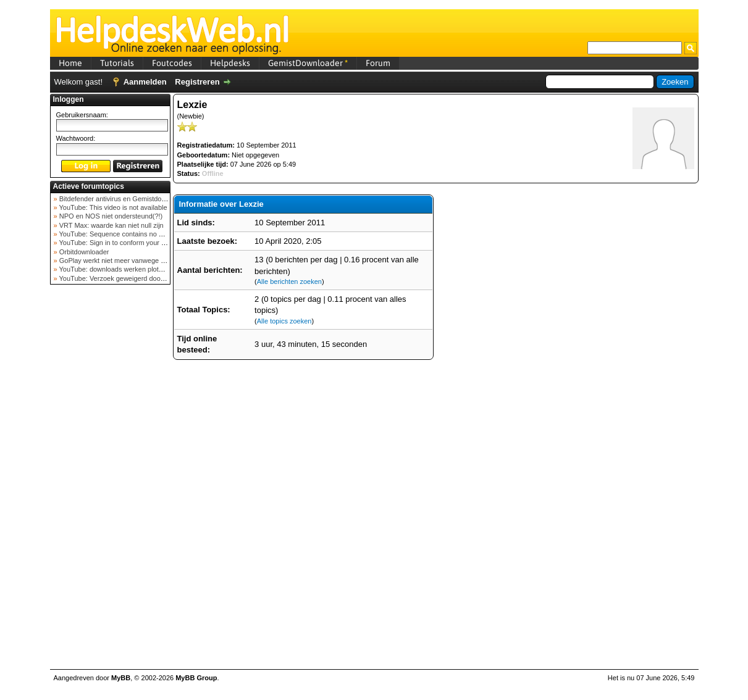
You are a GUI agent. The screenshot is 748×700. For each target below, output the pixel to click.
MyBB (121, 678)
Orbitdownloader (83, 252)
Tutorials (117, 63)
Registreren (197, 82)
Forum (378, 63)
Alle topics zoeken (284, 321)
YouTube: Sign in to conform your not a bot (123, 243)
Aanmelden (145, 82)
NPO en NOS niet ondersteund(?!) (110, 216)
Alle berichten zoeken (289, 281)
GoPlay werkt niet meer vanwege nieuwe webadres (136, 260)
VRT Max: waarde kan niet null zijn (111, 225)
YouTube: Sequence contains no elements (122, 234)
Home (70, 63)
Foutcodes (172, 63)
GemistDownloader (308, 63)
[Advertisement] (110, 484)
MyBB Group (196, 678)
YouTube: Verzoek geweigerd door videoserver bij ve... (141, 278)
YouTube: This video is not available (112, 207)
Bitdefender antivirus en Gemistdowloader (121, 199)
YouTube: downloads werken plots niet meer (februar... (141, 269)
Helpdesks (230, 63)
